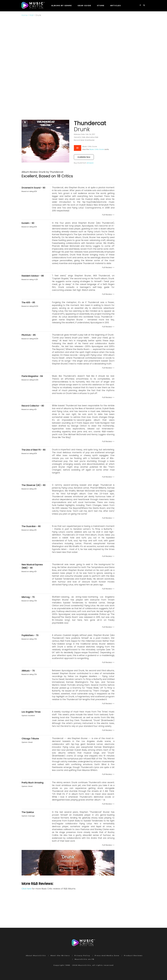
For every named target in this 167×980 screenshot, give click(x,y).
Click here (26, 889)
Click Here (68, 868)
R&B (32, 15)
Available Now (84, 157)
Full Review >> (108, 215)
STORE (101, 5)
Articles (116, 5)
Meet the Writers (60, 956)
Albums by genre (62, 5)
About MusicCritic (36, 956)
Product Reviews (133, 956)
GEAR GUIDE (84, 5)
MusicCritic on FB (84, 959)
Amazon (90, 163)
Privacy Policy (82, 956)
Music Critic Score (97, 149)
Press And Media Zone (107, 956)
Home (25, 15)
